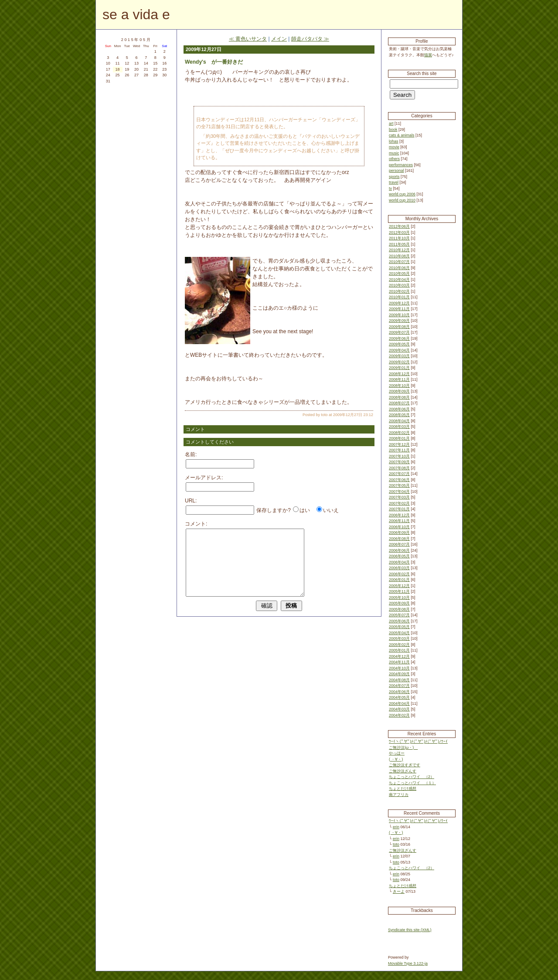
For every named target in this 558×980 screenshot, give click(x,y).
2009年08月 (399, 327)
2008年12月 (399, 374)
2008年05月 (399, 415)
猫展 (428, 55)
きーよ (399, 891)
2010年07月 (399, 262)
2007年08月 (399, 468)
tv (390, 188)
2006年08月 (399, 539)
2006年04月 (399, 562)
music (394, 153)
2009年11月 (399, 309)
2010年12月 (399, 250)
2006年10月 (399, 527)
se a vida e (136, 14)
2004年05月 (399, 697)
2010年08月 (399, 256)
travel (394, 182)
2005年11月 (399, 591)
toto (396, 844)
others (394, 159)
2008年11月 (399, 379)
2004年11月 (399, 662)
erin (396, 827)
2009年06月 (399, 338)
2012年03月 (399, 232)
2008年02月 (399, 433)
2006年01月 (399, 580)
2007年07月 (399, 474)
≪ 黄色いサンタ (248, 39)
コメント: (196, 524)
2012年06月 (399, 226)
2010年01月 (399, 297)
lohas (394, 141)
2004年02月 (399, 715)
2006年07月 (399, 544)
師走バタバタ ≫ (310, 39)
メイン (279, 39)
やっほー (397, 753)
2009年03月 (399, 356)
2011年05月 (399, 244)
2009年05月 (399, 344)
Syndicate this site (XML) (410, 930)
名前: (191, 454)
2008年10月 (399, 386)
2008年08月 (399, 397)
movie (394, 147)
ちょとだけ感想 (403, 789)
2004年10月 (399, 668)
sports (394, 177)
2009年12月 (399, 303)
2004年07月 (399, 686)
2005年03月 (399, 639)
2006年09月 (399, 533)
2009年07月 (399, 332)
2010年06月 (399, 268)
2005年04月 (399, 633)
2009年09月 (399, 321)
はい (305, 510)
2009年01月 (399, 368)
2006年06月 (399, 550)
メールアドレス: (204, 478)
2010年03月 (399, 285)
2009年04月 (399, 350)
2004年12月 (399, 656)
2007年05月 (399, 485)
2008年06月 (399, 409)
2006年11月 (399, 521)
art (391, 123)
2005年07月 (399, 615)
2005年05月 (399, 627)
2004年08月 (399, 680)
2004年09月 (399, 674)
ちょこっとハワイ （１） (412, 783)
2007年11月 (399, 450)
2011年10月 (399, 238)
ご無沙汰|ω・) (403, 748)
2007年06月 (399, 480)
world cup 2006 (402, 194)
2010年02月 (399, 291)
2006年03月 (399, 568)
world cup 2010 (402, 200)
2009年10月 (399, 315)
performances (401, 165)
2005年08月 (399, 609)
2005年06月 (399, 621)
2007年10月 (399, 456)
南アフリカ (399, 795)
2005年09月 (399, 603)
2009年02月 (399, 362)
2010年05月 (399, 273)
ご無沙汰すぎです (405, 765)
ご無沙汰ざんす (403, 771)
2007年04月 (399, 492)
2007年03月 (399, 497)
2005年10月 (399, 598)
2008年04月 (399, 421)
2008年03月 (399, 427)
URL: (191, 501)
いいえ (331, 510)
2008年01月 (399, 438)
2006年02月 (399, 574)
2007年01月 (399, 509)
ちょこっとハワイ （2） (412, 777)
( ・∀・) (396, 759)
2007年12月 (399, 444)
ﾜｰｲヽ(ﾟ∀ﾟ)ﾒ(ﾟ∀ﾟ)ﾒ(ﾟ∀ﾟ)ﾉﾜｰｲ (418, 741)
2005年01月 (399, 650)
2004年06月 (399, 692)
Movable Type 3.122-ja (408, 963)
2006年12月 (399, 515)
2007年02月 (399, 503)
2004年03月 (399, 709)
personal (396, 171)
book (393, 130)
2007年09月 (399, 462)
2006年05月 (399, 556)
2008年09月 (399, 391)
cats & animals (402, 135)
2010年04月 (399, 280)
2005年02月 (399, 645)
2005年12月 (399, 586)
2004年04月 (399, 703)
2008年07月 (399, 403)
